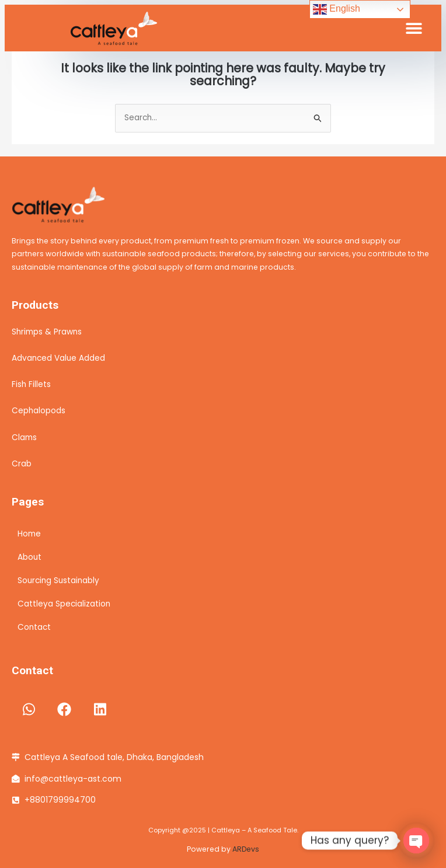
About (29, 557)
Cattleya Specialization (64, 604)
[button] (414, 28)
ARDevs (246, 849)
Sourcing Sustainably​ (58, 581)
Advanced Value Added (58, 358)
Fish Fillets (31, 384)
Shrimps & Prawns (47, 332)
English (337, 9)
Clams (24, 438)
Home (29, 534)
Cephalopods (39, 411)
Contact (34, 627)
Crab (22, 464)
